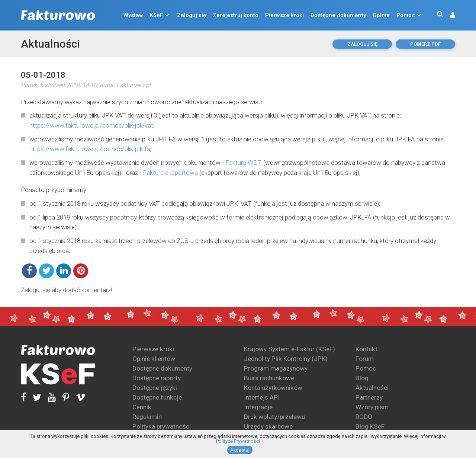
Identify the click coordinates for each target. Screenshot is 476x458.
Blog (362, 378)
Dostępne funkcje (157, 397)
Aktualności (50, 44)
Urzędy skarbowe (268, 426)
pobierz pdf (425, 44)
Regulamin (147, 417)
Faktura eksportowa (170, 173)
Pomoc (406, 15)
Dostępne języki (155, 388)
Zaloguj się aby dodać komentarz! (66, 290)
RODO (364, 417)
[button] (449, 15)
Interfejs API (262, 397)
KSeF (156, 15)
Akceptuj (240, 450)
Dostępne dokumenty (338, 15)
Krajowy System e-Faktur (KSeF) (290, 349)
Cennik (142, 407)
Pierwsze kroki (284, 15)
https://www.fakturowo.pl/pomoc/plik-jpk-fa (90, 149)
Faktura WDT (244, 163)
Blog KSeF (370, 426)
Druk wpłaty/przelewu (274, 417)
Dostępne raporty (157, 378)
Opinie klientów (154, 359)
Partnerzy (369, 397)
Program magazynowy (276, 368)
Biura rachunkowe (269, 378)
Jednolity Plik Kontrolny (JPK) (286, 359)
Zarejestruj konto (236, 15)
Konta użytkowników (273, 388)
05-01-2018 (43, 75)
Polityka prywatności (162, 426)
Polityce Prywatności (238, 441)
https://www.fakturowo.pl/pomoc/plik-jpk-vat (91, 125)
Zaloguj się (192, 15)
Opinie (381, 15)
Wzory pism (372, 407)
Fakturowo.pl (134, 85)
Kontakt (366, 349)
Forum (365, 359)
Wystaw (133, 15)
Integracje (258, 407)
